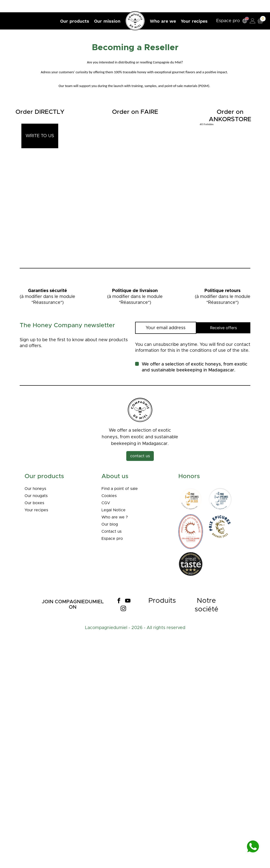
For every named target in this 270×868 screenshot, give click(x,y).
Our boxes (36, 503)
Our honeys (37, 489)
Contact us (113, 531)
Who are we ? (116, 517)
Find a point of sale (121, 489)
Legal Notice (115, 510)
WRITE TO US (40, 136)
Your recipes (38, 510)
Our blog (111, 524)
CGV (106, 503)
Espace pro (226, 21)
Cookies (110, 496)
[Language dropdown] (243, 21)
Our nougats (38, 496)
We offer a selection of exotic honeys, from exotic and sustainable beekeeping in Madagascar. (195, 367)
